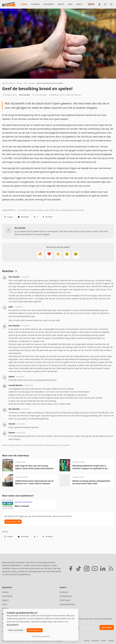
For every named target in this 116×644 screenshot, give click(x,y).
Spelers (5, 600)
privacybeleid (12, 625)
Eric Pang (22, 154)
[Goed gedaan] (58, 255)
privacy (87, 641)
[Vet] (40, 255)
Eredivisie (64, 592)
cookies (111, 641)
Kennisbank (7, 596)
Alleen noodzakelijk (16, 630)
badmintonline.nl (9, 83)
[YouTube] (95, 569)
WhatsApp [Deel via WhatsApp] (23, 217)
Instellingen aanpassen (41, 636)
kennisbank (49, 4)
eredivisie (35, 4)
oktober (32, 83)
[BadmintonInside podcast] (99, 4)
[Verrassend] (67, 255)
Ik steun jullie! (13, 522)
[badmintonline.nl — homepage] (9, 4)
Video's (5, 608)
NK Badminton (66, 596)
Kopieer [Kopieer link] (8, 217)
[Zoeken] (111, 4)
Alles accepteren (35, 630)
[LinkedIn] (103, 569)
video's (79, 4)
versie (104, 641)
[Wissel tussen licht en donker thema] (105, 4)
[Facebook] (71, 569)
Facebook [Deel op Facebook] (47, 217)
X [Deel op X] (35, 217)
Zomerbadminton (67, 604)
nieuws (24, 4)
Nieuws (5, 592)
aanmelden (107, 627)
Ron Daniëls (25, 95)
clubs (70, 4)
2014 (25, 83)
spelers (61, 4)
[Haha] (76, 255)
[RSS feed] (111, 569)
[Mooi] (49, 255)
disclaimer (95, 641)
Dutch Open (65, 600)
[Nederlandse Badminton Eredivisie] (91, 4)
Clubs (5, 604)
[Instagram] (87, 569)
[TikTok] (79, 569)
